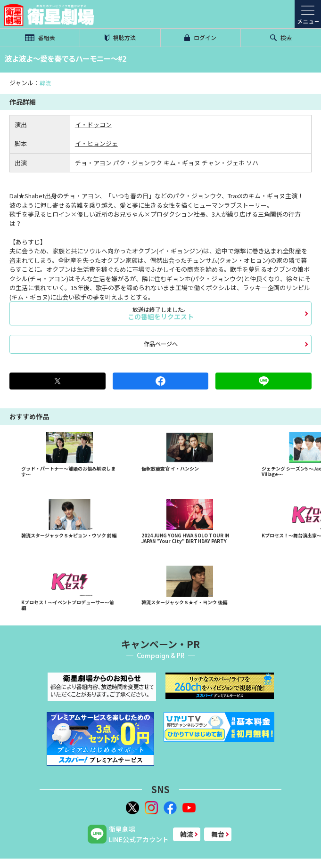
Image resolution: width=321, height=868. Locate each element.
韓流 (45, 83)
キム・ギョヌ (182, 163)
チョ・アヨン (93, 163)
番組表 (40, 37)
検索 (281, 37)
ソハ (252, 163)
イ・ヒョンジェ (96, 143)
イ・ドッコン (93, 125)
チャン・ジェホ (223, 163)
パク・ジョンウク (138, 163)
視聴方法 (120, 37)
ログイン (200, 37)
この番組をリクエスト (160, 313)
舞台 (218, 834)
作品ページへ (161, 344)
